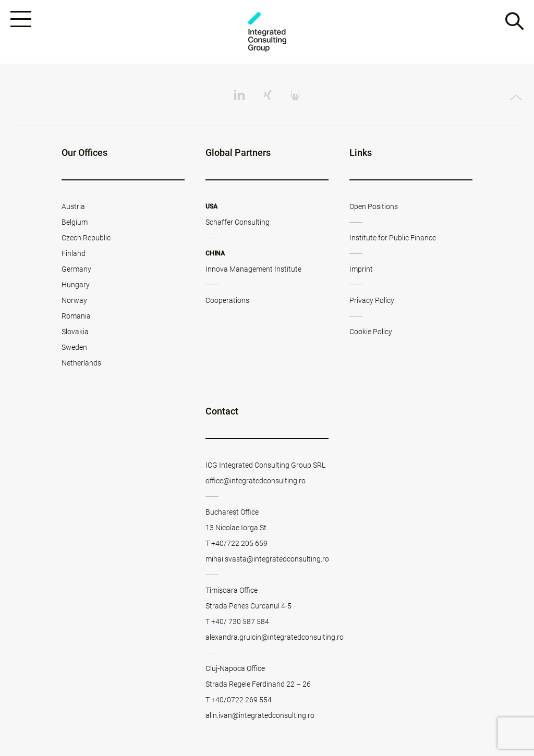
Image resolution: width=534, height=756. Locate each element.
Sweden (74, 347)
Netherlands (81, 363)
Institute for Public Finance (393, 238)
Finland (74, 253)
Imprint (361, 269)
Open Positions (374, 206)
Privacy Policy (372, 300)
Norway (74, 300)
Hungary (76, 285)
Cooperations (227, 300)
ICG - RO (267, 32)
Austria (73, 206)
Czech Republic (86, 238)
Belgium (75, 222)
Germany (76, 269)
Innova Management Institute (253, 269)
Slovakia (75, 332)
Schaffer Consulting (238, 222)
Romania (76, 316)
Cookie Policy (371, 332)
